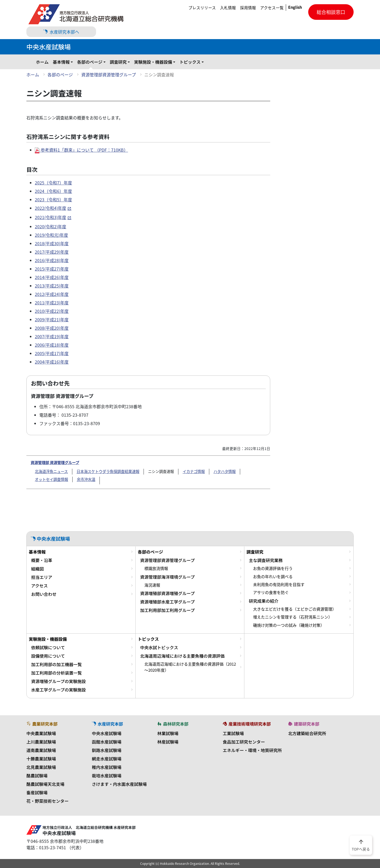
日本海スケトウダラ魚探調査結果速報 (108, 471)
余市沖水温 (86, 479)
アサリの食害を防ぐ (271, 592)
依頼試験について (48, 647)
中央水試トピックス (159, 647)
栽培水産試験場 (107, 776)
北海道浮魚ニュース (51, 471)
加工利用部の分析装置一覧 (56, 673)
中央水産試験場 (107, 733)
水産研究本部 (107, 724)
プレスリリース (202, 8)
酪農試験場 (37, 776)
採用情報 (248, 8)
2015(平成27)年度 (52, 269)
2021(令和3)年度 (51, 217)
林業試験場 (168, 733)
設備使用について (48, 656)
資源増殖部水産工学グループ (167, 602)
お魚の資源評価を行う (273, 568)
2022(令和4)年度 (51, 208)
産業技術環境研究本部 (247, 724)
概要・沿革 (42, 560)
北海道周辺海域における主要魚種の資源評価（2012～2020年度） (190, 667)
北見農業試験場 (41, 767)
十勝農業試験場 (41, 759)
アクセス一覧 (272, 8)
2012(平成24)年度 (52, 294)
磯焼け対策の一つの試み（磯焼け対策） (289, 625)
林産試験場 (168, 742)
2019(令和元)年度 (51, 235)
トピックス (190, 62)
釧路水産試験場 (107, 750)
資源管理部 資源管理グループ (55, 462)
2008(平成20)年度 (52, 328)
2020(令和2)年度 (51, 226)
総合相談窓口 (331, 12)
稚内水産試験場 (107, 767)
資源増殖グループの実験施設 (58, 681)
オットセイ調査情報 (51, 479)
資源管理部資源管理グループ (109, 75)
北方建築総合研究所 (307, 733)
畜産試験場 (37, 792)
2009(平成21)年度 (52, 319)
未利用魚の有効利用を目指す (279, 584)
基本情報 (61, 62)
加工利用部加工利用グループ (167, 610)
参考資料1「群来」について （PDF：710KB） (81, 150)
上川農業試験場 (41, 742)
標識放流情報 (156, 568)
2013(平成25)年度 (52, 286)
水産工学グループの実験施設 (58, 690)
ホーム (42, 62)
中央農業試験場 (41, 733)
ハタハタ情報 (225, 471)
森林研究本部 (173, 724)
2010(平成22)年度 (52, 311)
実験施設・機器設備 (153, 62)
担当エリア (42, 577)
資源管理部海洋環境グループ (167, 577)
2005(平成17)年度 (52, 353)
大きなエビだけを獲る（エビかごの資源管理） (295, 609)
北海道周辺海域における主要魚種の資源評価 (182, 656)
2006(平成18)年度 (52, 345)
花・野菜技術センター (47, 801)
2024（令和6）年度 (53, 191)
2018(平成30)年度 (52, 243)
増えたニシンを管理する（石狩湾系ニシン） (293, 617)
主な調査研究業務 (266, 560)
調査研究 (118, 62)
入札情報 (228, 8)
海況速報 (152, 585)
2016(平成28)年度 (52, 260)
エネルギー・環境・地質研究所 (252, 750)
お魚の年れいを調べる (273, 577)
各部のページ (90, 62)
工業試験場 (233, 733)
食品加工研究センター (244, 742)
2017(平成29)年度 (52, 252)
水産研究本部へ (61, 32)
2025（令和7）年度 (53, 183)
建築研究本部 (304, 724)
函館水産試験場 (107, 742)
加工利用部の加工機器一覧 (56, 664)
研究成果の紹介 (264, 601)
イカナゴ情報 (194, 471)
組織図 (37, 569)
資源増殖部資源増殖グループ (167, 593)
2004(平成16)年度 (52, 362)
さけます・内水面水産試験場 (119, 784)
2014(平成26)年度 (52, 277)
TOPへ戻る (361, 845)
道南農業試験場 (41, 750)
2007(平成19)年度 (52, 336)
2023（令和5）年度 (53, 199)
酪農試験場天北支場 (45, 784)
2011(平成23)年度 (52, 303)
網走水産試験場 (107, 759)
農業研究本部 (42, 724)
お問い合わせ (44, 594)
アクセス (39, 586)
